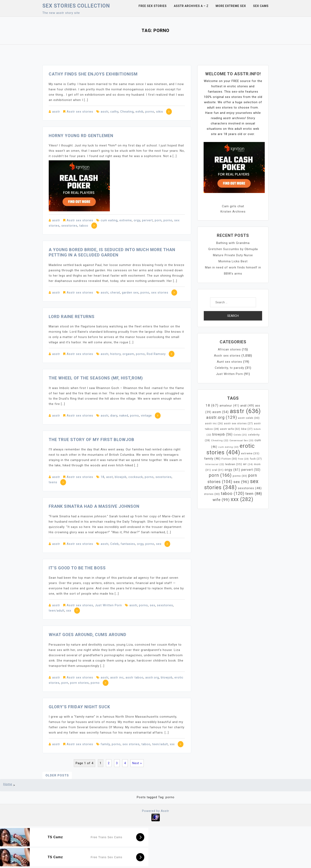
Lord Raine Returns (72, 317)
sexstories (69, 226)
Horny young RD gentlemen (81, 136)
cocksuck (136, 477)
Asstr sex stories (80, 112)
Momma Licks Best (233, 261)
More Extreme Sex (231, 6)
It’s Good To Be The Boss (77, 568)
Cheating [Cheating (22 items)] (220, 441)
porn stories (79, 683)
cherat (115, 293)
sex (159, 544)
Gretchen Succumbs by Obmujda (233, 249)
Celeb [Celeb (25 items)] (240, 435)
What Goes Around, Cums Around (88, 635)
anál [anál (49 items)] (247, 406)
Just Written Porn (108, 605)
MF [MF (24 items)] (248, 464)
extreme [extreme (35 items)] (250, 453)
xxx (69, 611)
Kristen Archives (233, 212)
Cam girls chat (233, 206)
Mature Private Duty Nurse (233, 255)
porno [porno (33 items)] (240, 476)
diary (114, 416)
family (105, 744)
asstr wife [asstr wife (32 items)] (230, 429)
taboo (84, 226)
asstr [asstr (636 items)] (245, 411)
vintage (146, 416)
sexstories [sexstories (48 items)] (250, 488)
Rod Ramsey (156, 354)
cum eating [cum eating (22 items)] (228, 447)
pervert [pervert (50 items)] (251, 470)
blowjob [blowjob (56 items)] (222, 434)
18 (103, 477)
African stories (229, 349)
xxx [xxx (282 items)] (242, 499)
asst (110, 477)
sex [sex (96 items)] (241, 482)
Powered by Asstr (156, 811)
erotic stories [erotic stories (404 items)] (231, 449)
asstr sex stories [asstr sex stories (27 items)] (238, 423)
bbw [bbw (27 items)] (247, 429)
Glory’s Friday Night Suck (79, 707)
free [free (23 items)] (244, 459)
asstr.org (152, 677)
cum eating (109, 220)
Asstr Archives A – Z (191, 6)
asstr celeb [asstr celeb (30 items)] (249, 418)
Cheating (127, 112)
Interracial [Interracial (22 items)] (215, 464)
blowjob (121, 477)
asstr (56, 112)
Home (8, 784)
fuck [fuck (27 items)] (256, 459)
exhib (140, 112)
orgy (137, 220)
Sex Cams (261, 6)
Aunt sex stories (229, 362)
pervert (147, 220)
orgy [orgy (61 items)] (232, 470)
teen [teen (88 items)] (254, 494)
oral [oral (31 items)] (218, 470)
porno (150, 112)
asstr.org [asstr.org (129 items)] (222, 417)
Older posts (57, 775)
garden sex (130, 293)
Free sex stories (153, 6)
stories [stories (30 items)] (212, 494)
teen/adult (57, 611)
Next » (137, 763)
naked (124, 416)
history (115, 354)
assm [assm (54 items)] (221, 412)
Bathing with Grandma (233, 243)
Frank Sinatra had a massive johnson (94, 506)
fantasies (128, 544)
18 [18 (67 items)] (212, 405)
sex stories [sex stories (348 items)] (231, 484)
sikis (160, 112)
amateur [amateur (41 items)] (229, 406)
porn (158, 220)
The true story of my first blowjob (92, 440)
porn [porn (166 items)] (220, 475)
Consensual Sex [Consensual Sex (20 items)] (242, 441)
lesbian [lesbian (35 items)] (234, 464)
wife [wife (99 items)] (221, 500)
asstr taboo (135, 677)
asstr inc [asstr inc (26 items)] (214, 423)
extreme (126, 220)
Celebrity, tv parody (229, 368)
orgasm (128, 354)
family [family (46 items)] (212, 459)
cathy (114, 112)
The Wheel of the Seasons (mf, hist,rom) (96, 378)
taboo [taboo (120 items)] (233, 493)
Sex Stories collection (76, 6)
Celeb (115, 544)
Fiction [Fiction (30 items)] (229, 459)
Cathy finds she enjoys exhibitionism (93, 74)
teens (53, 482)
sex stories (160, 293)
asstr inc (117, 677)
